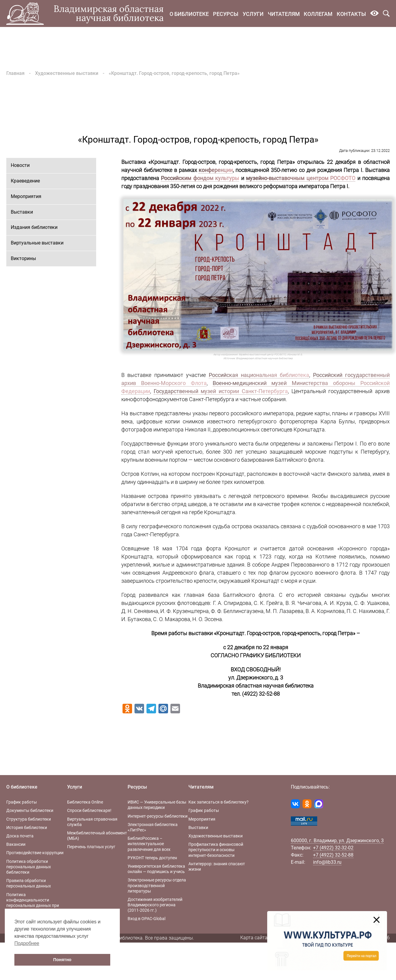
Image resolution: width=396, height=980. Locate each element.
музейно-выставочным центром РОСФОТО (301, 178)
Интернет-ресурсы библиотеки (158, 816)
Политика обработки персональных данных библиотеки (29, 867)
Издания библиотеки (34, 227)
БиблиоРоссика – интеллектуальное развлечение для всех (149, 844)
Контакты (351, 14)
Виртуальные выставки (37, 243)
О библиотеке (189, 14)
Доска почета (20, 836)
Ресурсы (226, 14)
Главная (15, 73)
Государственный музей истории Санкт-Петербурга (221, 391)
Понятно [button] (62, 960)
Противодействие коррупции (35, 853)
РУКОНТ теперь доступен (152, 858)
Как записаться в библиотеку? (219, 802)
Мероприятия (26, 196)
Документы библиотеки (30, 810)
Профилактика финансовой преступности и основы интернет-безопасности (216, 850)
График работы (22, 802)
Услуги (253, 14)
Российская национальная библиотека (259, 375)
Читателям (284, 14)
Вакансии (16, 844)
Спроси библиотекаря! (89, 810)
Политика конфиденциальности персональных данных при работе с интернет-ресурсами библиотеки (35, 906)
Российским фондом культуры (200, 178)
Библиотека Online (85, 802)
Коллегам (318, 14)
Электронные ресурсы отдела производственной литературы (157, 885)
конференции (216, 170)
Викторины (23, 258)
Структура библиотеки (29, 819)
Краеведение (25, 181)
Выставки (22, 212)
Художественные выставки (67, 73)
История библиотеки (27, 828)
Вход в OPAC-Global (146, 919)
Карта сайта (254, 938)
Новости (20, 165)
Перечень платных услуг (91, 847)
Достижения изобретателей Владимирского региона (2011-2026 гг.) (155, 905)
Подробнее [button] (27, 943)
